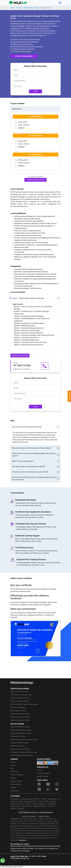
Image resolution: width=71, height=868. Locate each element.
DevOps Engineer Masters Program (21, 730)
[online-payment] (48, 763)
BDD (18, 806)
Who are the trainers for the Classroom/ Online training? (31, 448)
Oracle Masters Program (18, 736)
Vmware (51, 806)
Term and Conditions (17, 775)
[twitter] (57, 789)
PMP (47, 801)
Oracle (44, 799)
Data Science (52, 799)
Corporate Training (16, 781)
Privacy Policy (15, 772)
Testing (41, 801)
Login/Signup (15, 791)
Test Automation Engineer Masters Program (24, 752)
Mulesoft (13, 809)
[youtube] (48, 784)
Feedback (13, 787)
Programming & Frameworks (27, 801)
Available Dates (17, 109)
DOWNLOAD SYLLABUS (20, 355)
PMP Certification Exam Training (20, 717)
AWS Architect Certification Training (21, 695)
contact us (23, 840)
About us (13, 762)
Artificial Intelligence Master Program (22, 755)
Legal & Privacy (44, 816)
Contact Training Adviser (24, 56)
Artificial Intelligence (39, 804)
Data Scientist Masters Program (20, 727)
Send (36, 91)
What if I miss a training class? (23, 461)
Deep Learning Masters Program (20, 749)
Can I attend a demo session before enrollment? (29, 467)
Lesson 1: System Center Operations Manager (28, 298)
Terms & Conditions (29, 816)
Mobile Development (40, 806)
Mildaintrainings (22, 683)
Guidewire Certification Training (20, 714)
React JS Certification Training (20, 698)
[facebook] (39, 784)
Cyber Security (26, 806)
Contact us (14, 765)
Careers (39, 770)
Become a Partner (43, 776)
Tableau (28, 804)
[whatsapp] (48, 789)
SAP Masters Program (17, 746)
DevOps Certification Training (19, 692)
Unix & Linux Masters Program (20, 743)
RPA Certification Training (18, 711)
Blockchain (51, 804)
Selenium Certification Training (20, 720)
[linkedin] (39, 789)
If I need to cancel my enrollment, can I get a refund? (30, 472)
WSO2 (12, 806)
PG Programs (15, 799)
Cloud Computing (26, 799)
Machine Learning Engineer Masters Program (24, 740)
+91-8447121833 (35, 856)
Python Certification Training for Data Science (24, 704)
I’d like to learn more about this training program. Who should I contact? (34, 455)
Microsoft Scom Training (31, 8)
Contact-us (70, 396)
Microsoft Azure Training (18, 707)
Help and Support (16, 784)
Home (12, 8)
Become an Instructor (44, 773)
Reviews (13, 778)
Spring (20, 809)
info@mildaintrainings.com (20, 858)
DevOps (37, 799)
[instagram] (57, 784)
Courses (19, 8)
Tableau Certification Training (19, 701)
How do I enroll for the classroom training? (27, 427)
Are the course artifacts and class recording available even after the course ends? (34, 478)
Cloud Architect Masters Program (21, 733)
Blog (12, 768)
